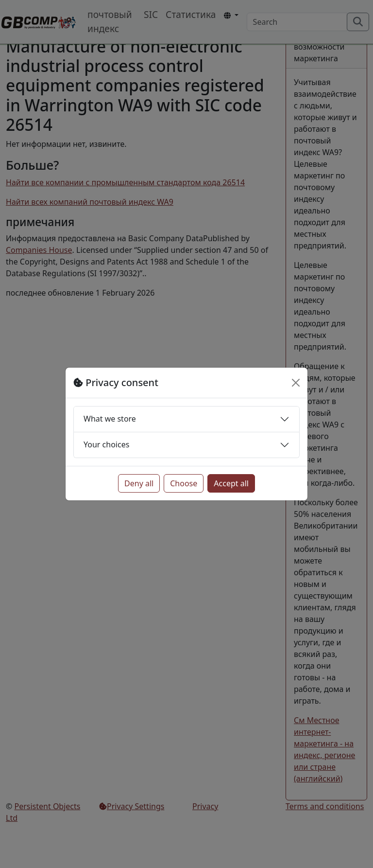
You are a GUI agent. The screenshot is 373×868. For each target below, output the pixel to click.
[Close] (296, 383)
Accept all (231, 483)
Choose (184, 483)
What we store (110, 419)
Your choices (106, 444)
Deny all (139, 483)
